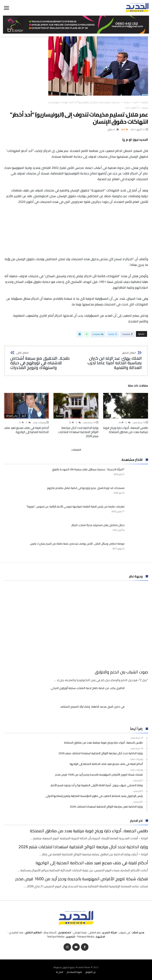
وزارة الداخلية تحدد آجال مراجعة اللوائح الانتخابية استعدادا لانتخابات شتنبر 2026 (78, 432)
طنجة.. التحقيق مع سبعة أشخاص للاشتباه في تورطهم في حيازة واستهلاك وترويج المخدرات (42, 361)
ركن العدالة (12, 416)
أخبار (136, 102)
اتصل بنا (60, 972)
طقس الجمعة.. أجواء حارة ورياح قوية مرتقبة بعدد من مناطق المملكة (126, 430)
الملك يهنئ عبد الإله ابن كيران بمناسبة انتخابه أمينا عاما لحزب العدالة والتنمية (110, 361)
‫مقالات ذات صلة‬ (138, 386)
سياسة (127, 102)
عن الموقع (91, 972)
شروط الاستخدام (74, 972)
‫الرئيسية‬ (145, 102)
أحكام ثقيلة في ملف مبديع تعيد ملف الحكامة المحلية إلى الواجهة (26, 430)
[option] (126, 413)
